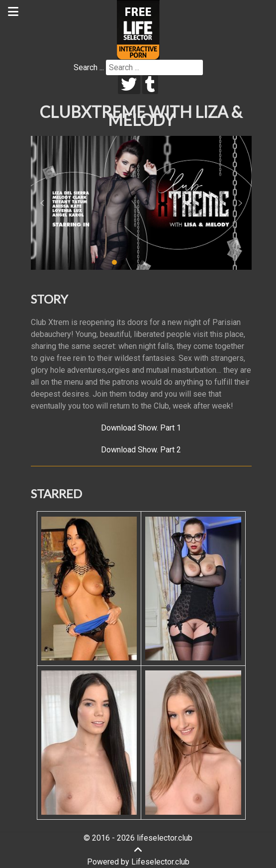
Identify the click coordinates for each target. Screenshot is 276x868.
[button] (42, 203)
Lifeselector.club (160, 862)
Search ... (89, 67)
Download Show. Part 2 (141, 450)
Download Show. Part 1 (141, 428)
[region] (141, 203)
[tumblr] (150, 85)
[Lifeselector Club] (138, 29)
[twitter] (129, 85)
